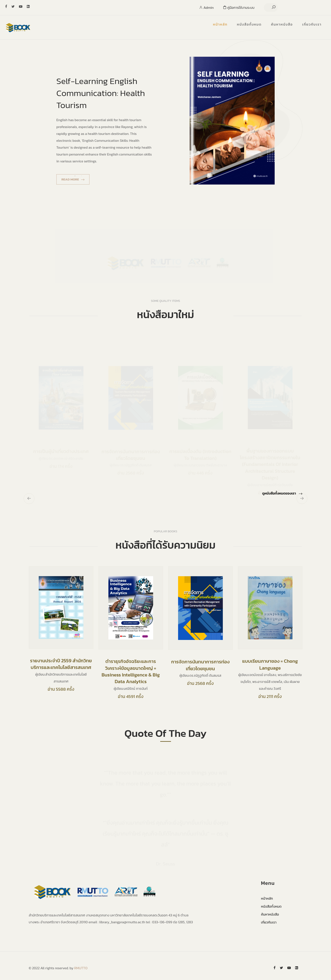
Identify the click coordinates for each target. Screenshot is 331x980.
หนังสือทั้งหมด (249, 24)
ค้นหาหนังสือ (282, 24)
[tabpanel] (166, 121)
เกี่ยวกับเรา (312, 24)
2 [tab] (82, 176)
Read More (73, 179)
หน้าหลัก (220, 24)
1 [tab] (75, 176)
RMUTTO (81, 968)
